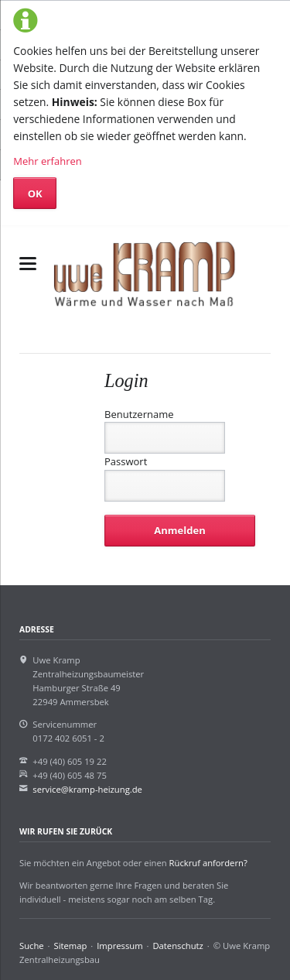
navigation (28, 264)
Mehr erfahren (47, 161)
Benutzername (139, 414)
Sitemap (71, 946)
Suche (32, 946)
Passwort (126, 461)
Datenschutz (177, 946)
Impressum (119, 946)
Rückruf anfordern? (208, 863)
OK (35, 194)
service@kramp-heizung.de (87, 789)
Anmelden (179, 530)
